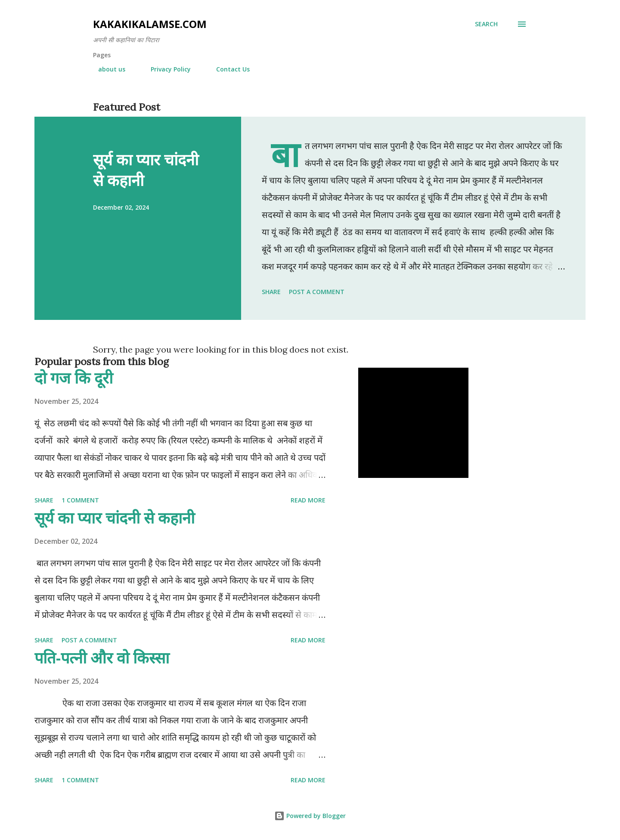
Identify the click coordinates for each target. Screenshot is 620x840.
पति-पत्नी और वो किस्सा (102, 658)
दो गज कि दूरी (74, 378)
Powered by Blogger (310, 816)
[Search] (486, 24)
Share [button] (271, 292)
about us (107, 69)
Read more (308, 500)
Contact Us (228, 69)
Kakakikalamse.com (150, 24)
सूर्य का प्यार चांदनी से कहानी (146, 170)
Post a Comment (317, 292)
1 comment (80, 500)
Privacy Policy (166, 69)
